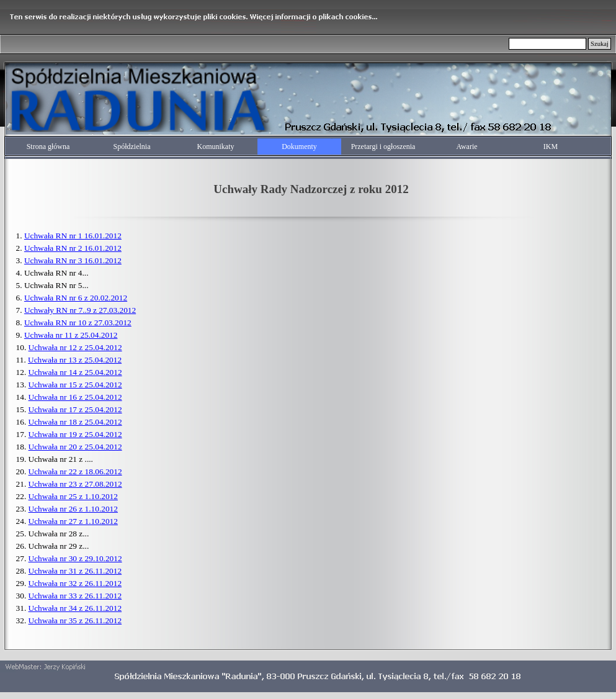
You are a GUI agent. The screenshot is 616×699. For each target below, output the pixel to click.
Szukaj (600, 44)
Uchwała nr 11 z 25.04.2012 (71, 335)
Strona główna (48, 147)
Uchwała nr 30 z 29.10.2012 (75, 558)
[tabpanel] (311, 187)
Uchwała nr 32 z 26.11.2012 (75, 583)
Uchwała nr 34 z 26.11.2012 (75, 608)
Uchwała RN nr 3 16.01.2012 (73, 260)
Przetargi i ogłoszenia (383, 147)
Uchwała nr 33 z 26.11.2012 (75, 596)
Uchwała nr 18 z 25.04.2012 (75, 422)
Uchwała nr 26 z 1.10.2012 (73, 509)
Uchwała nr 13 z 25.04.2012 (75, 360)
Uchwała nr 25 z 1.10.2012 (73, 496)
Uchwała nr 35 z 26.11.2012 (75, 620)
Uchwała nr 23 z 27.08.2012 (75, 484)
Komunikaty (216, 147)
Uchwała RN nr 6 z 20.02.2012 (76, 298)
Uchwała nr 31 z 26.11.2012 (75, 571)
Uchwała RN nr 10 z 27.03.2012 (78, 322)
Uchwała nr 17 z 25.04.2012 (75, 409)
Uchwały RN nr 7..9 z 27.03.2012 (80, 310)
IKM (551, 147)
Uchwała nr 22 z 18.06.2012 (75, 471)
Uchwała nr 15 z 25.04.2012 (75, 385)
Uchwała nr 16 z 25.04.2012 (75, 397)
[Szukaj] (547, 44)
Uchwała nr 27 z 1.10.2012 (73, 521)
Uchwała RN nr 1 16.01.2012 (73, 236)
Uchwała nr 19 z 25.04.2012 (75, 434)
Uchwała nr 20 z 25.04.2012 (75, 447)
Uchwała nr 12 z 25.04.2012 (75, 347)
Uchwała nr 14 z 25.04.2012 (75, 372)
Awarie (466, 147)
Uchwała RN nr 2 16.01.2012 (73, 248)
